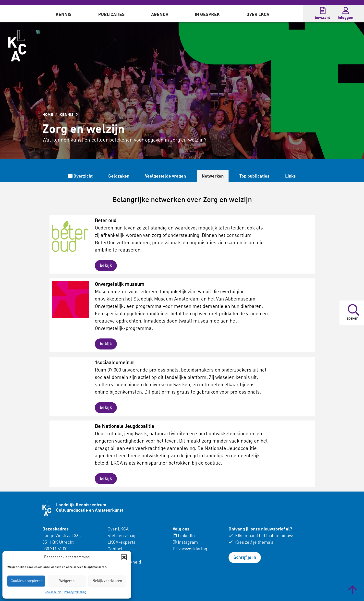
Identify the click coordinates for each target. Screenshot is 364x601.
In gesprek (207, 15)
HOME (50, 115)
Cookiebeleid (53, 592)
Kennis (64, 15)
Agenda (160, 15)
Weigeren (67, 581)
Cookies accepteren (26, 581)
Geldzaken (119, 176)
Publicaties (111, 15)
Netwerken (213, 176)
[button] (124, 557)
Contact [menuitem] (115, 549)
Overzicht (80, 176)
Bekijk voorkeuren (107, 581)
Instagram (185, 542)
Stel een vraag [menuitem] (121, 536)
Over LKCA (258, 15)
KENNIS (69, 115)
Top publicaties (254, 176)
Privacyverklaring (75, 592)
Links (290, 176)
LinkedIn (184, 536)
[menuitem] (64, 13)
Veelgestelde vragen (165, 176)
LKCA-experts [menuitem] (121, 542)
